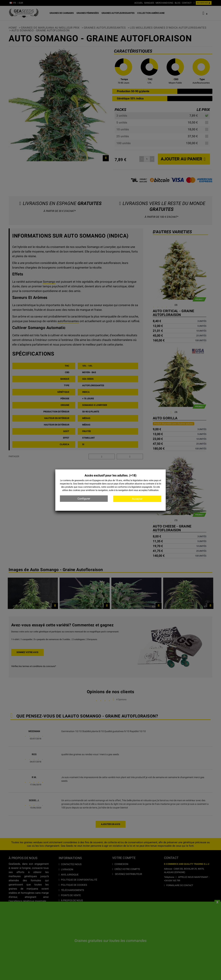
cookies (77, 490)
